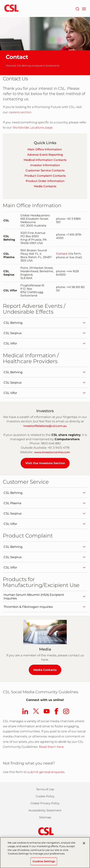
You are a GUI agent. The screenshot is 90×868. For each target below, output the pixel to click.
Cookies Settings (44, 863)
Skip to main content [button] (0, 0)
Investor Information (45, 165)
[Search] (77, 8)
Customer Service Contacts (45, 170)
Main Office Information (45, 149)
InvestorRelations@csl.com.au (45, 426)
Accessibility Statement (45, 810)
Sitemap (45, 817)
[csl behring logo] (45, 831)
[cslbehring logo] (11, 8)
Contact (62, 254)
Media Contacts (45, 186)
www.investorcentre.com (52, 452)
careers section (20, 112)
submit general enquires (46, 772)
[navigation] (84, 8)
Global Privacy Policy (45, 803)
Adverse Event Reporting (45, 155)
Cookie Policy (45, 796)
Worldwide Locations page (33, 127)
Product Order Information (45, 181)
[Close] (84, 845)
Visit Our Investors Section (45, 463)
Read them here (51, 747)
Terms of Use (45, 789)
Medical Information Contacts (45, 160)
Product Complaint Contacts (45, 176)
